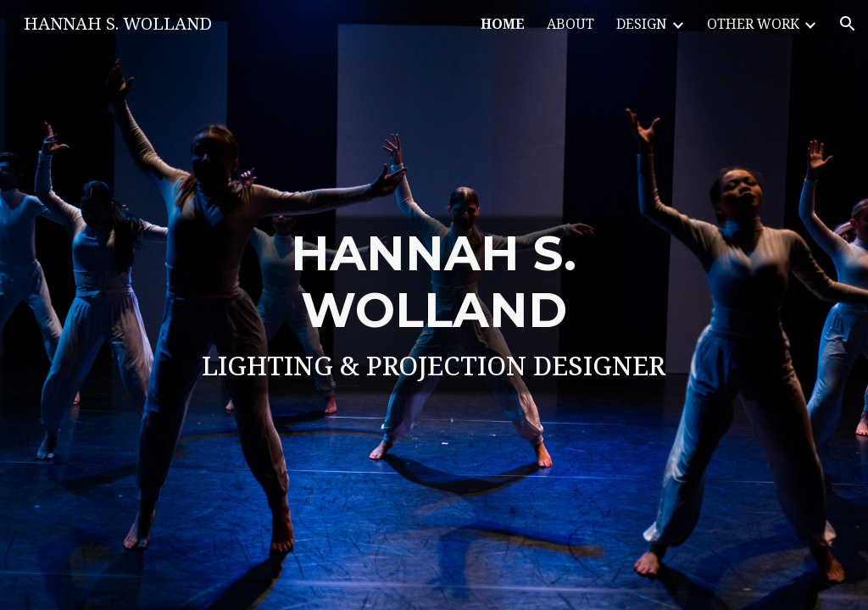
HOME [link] (503, 24)
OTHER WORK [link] (753, 24)
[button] (848, 24)
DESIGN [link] (642, 24)
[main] (434, 305)
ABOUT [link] (570, 24)
